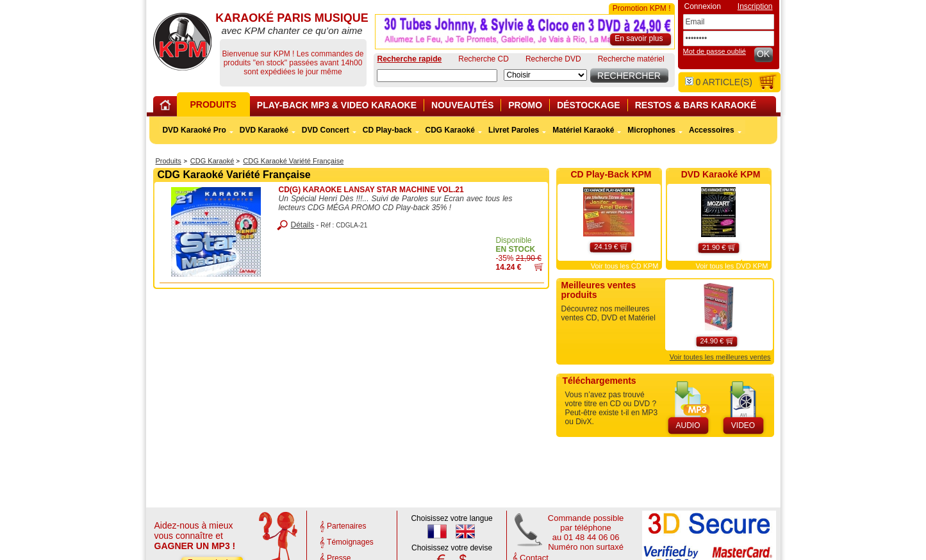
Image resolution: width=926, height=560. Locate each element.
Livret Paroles (514, 130)
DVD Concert (326, 130)
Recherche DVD (553, 59)
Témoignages (350, 542)
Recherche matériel (631, 59)
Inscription (755, 6)
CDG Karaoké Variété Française (293, 161)
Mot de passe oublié (715, 51)
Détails (303, 225)
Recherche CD (484, 59)
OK (763, 54)
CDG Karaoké (212, 161)
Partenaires (346, 526)
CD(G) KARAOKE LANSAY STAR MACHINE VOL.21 (371, 190)
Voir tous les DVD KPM (732, 266)
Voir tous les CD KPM (625, 266)
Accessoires (712, 130)
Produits (169, 161)
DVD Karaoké (264, 130)
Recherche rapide (410, 59)
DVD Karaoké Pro (194, 130)
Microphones (651, 130)
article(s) (719, 82)
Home (167, 107)
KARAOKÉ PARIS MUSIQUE (182, 42)
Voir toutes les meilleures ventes (720, 357)
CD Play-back (387, 130)
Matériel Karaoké (583, 130)
